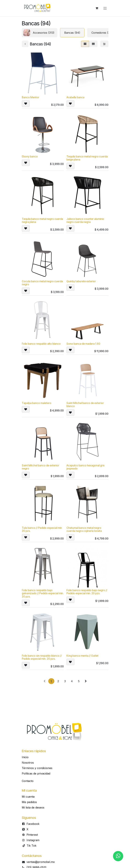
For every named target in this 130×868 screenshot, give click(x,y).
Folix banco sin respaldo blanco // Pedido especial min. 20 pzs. (42, 657)
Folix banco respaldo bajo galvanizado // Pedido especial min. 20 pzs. (43, 593)
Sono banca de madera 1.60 (83, 344)
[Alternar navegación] (105, 8)
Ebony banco (30, 157)
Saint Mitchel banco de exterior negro (40, 467)
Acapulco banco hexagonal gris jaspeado (85, 467)
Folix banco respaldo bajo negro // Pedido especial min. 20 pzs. (87, 592)
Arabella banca (75, 97)
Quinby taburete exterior (81, 281)
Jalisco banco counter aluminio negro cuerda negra (85, 221)
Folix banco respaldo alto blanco (41, 344)
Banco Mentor (31, 97)
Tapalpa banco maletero (37, 403)
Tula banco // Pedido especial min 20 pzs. (42, 529)
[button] (26, 104)
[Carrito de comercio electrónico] (97, 8)
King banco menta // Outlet (82, 656)
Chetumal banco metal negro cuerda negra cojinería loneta (84, 529)
